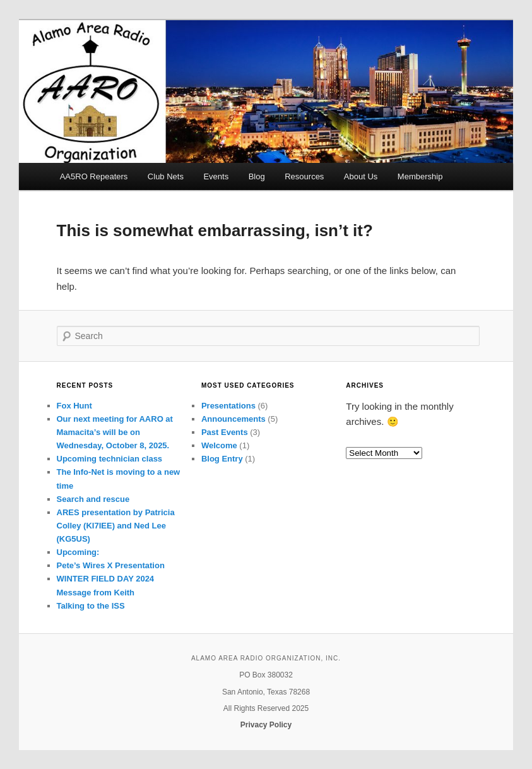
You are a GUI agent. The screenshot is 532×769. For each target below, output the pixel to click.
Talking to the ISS (91, 606)
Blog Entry (222, 459)
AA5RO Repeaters (94, 176)
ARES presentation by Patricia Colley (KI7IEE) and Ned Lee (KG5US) (116, 526)
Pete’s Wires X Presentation (111, 565)
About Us (361, 176)
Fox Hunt (74, 406)
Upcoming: (78, 552)
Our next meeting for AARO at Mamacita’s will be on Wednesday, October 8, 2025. (115, 432)
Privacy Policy (266, 725)
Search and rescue (93, 499)
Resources (304, 176)
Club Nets (166, 176)
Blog (257, 176)
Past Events (225, 432)
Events (216, 176)
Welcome (219, 445)
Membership (420, 176)
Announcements (233, 419)
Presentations (228, 406)
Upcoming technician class (110, 459)
